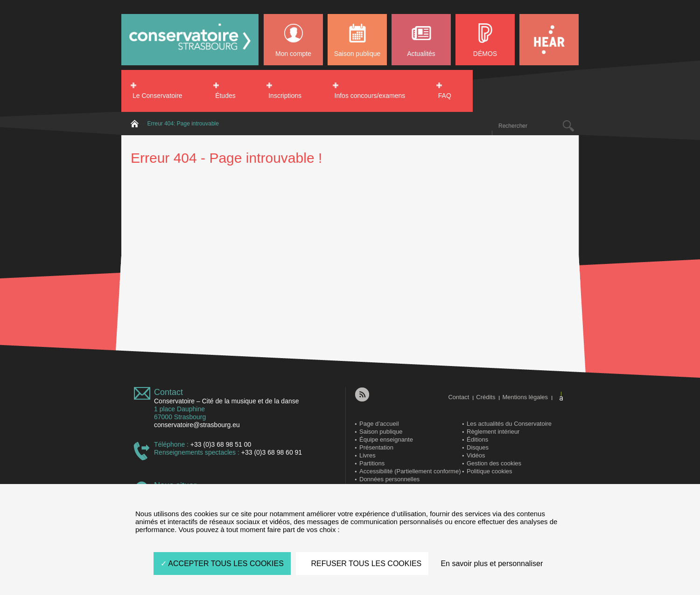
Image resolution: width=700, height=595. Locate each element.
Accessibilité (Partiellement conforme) (410, 471)
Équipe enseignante (386, 439)
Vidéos (476, 455)
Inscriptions (285, 96)
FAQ (445, 96)
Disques (478, 447)
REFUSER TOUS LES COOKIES (362, 564)
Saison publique (357, 54)
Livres (367, 455)
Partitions (372, 463)
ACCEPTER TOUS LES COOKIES (222, 564)
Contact (168, 392)
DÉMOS (485, 54)
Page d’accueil (379, 424)
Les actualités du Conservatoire (509, 424)
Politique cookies (490, 471)
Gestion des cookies (494, 463)
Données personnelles (389, 479)
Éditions (477, 439)
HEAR (549, 40)
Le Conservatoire (157, 96)
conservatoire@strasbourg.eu (197, 425)
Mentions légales (525, 397)
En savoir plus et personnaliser (492, 564)
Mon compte (293, 54)
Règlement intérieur (493, 432)
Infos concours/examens (370, 96)
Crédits (486, 397)
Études (225, 96)
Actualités (421, 54)
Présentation (376, 447)
